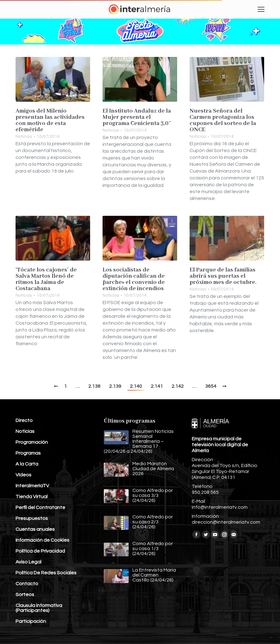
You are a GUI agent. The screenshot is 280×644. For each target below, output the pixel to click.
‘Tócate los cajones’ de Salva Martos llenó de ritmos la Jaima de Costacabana (46, 279)
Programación (32, 442)
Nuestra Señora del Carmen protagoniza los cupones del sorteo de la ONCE (223, 120)
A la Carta (27, 464)
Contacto (27, 584)
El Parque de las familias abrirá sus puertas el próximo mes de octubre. (223, 276)
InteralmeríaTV (32, 486)
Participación (31, 621)
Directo (24, 420)
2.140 (136, 386)
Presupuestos (32, 518)
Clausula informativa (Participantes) (39, 608)
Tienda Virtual (32, 497)
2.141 (157, 386)
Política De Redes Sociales (46, 573)
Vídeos (23, 475)
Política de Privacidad (40, 551)
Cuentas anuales (35, 529)
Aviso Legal (28, 562)
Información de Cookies (42, 540)
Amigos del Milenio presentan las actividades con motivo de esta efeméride (50, 120)
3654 (211, 386)
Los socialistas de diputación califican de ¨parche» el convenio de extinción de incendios (134, 279)
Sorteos (25, 595)
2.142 (178, 386)
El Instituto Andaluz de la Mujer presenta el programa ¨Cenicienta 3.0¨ (137, 117)
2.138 (94, 386)
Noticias (24, 137)
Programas (28, 453)
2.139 (115, 386)
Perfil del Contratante (40, 507)
